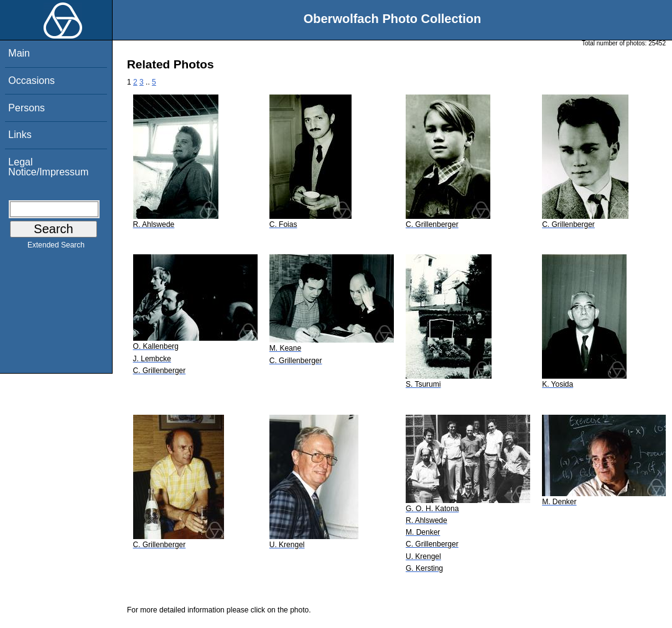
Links (20, 135)
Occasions (31, 81)
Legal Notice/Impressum (48, 167)
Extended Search (56, 247)
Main (19, 53)
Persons (26, 108)
